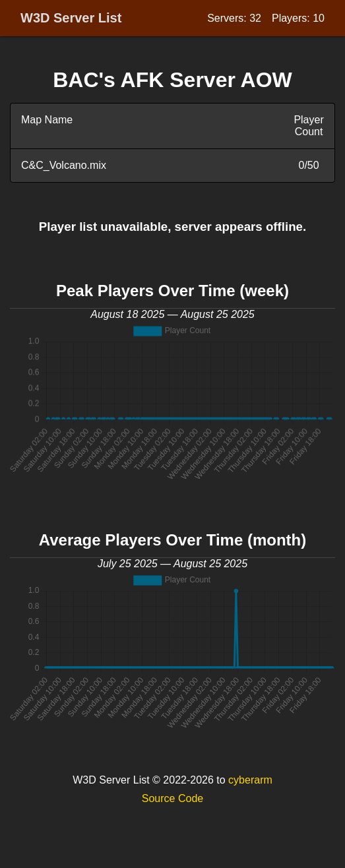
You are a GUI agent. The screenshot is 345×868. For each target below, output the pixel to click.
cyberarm (250, 780)
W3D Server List (71, 18)
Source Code (172, 798)
